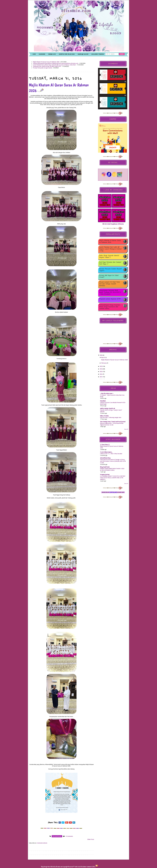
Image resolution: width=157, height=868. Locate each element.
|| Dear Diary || (105, 445)
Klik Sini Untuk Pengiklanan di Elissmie (113, 224)
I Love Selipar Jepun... (106, 452)
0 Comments (69, 836)
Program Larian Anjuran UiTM (110, 299)
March (103, 357)
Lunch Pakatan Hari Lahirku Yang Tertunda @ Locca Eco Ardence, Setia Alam (54, 65)
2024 (101, 369)
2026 (101, 355)
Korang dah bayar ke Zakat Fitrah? (109, 276)
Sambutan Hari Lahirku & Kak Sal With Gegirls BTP (47, 66)
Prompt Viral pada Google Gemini (43, 68)
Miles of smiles (104, 416)
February (104, 363)
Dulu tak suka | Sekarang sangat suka (111, 418)
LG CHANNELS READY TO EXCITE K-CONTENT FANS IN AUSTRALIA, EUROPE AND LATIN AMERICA (113, 478)
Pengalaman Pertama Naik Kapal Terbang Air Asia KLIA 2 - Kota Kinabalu (110, 292)
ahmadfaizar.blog (105, 458)
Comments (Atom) (42, 843)
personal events (57, 836)
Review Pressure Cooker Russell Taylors (110, 270)
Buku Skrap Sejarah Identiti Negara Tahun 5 (109, 257)
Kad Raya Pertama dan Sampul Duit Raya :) (110, 263)
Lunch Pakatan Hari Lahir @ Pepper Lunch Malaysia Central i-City (110, 249)
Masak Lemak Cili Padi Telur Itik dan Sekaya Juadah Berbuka (110, 284)
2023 (101, 372)
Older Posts (91, 839)
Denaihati (103, 401)
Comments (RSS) (91, 867)
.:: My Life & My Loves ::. (107, 393)
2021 (101, 377)
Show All (126, 429)
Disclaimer (84, 867)
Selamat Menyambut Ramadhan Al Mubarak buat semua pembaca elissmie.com (56, 63)
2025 (101, 366)
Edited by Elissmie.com (56, 867)
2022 (101, 374)
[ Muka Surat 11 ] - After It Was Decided (111, 454)
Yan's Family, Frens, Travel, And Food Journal (113, 422)
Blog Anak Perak (105, 467)
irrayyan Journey (105, 475)
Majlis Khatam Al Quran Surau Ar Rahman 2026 (46, 62)
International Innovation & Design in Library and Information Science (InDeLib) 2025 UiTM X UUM (113, 461)
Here (49, 867)
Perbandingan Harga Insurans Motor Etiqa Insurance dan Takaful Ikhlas (110, 307)
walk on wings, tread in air (108, 408)
